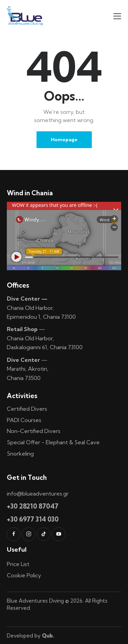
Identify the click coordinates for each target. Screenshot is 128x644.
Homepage (64, 140)
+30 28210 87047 (33, 506)
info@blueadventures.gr (38, 494)
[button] (117, 16)
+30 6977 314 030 (33, 519)
